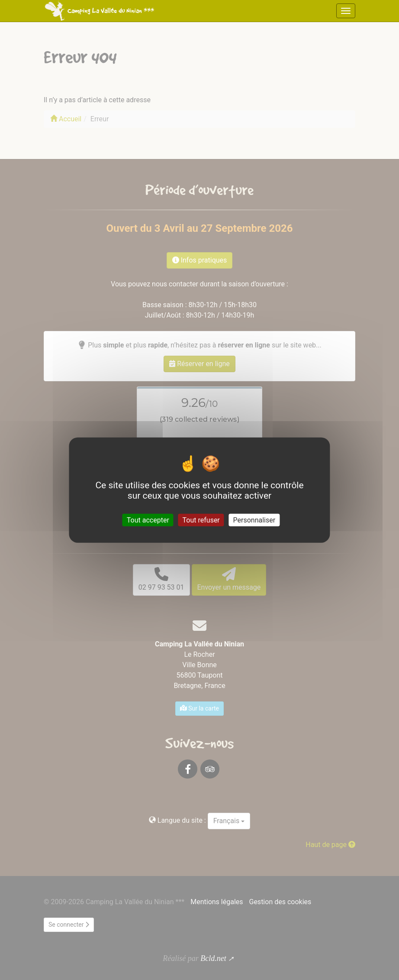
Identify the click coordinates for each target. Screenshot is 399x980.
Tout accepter (148, 520)
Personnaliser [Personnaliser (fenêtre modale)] (254, 520)
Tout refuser (201, 520)
